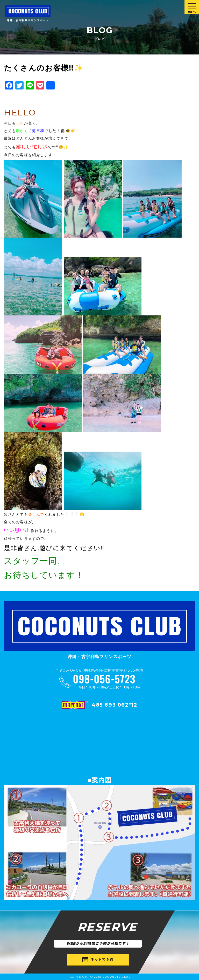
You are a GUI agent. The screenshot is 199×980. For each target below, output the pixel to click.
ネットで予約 (98, 960)
